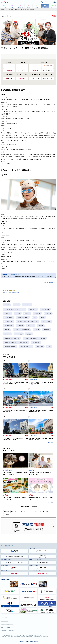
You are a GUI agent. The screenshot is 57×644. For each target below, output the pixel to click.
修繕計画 (37, 330)
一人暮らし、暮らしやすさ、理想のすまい (28, 322)
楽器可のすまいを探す (23, 317)
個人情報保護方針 (4, 621)
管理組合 (29, 334)
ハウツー (31, 389)
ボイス (10, 16)
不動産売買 (20, 326)
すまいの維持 (19, 334)
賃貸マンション (9, 326)
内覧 (49, 346)
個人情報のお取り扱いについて (7, 624)
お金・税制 (4, 16)
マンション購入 (46, 322)
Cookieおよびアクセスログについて (8, 630)
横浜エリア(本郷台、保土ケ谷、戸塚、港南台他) (16, 342)
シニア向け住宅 (9, 322)
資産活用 (41, 326)
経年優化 (7, 305)
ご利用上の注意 (4, 618)
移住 (35, 317)
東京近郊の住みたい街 (26, 346)
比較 (47, 512)
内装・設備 (7, 512)
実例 (40, 512)
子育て (43, 317)
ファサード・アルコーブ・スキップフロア (15, 309)
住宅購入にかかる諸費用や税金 (22, 330)
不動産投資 (47, 330)
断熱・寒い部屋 (45, 309)
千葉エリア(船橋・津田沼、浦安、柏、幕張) (35, 338)
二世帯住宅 (37, 313)
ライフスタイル (15, 512)
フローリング (27, 305)
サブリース (8, 334)
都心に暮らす (36, 342)
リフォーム (31, 326)
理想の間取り (33, 309)
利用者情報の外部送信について (7, 627)
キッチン (17, 305)
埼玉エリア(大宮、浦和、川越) (12, 338)
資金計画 (7, 330)
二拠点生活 (48, 313)
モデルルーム (40, 346)
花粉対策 (18, 313)
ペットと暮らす (9, 317)
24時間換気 (8, 313)
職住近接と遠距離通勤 (10, 346)
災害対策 (27, 313)
